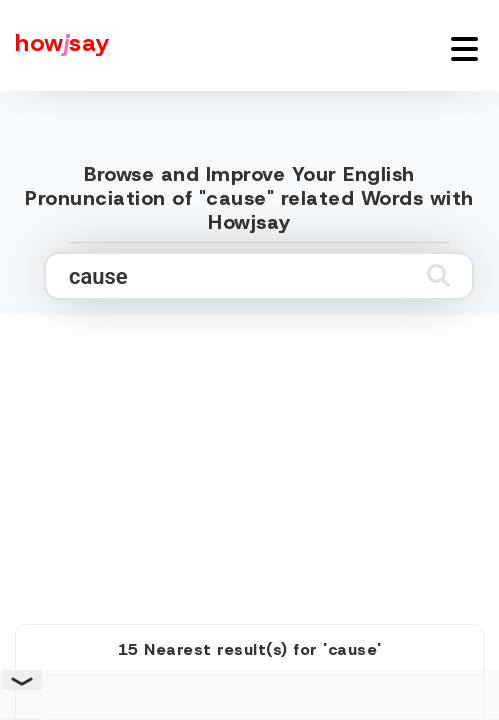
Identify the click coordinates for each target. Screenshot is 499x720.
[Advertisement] (250, 447)
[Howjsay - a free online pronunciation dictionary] (55, 45)
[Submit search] (438, 275)
